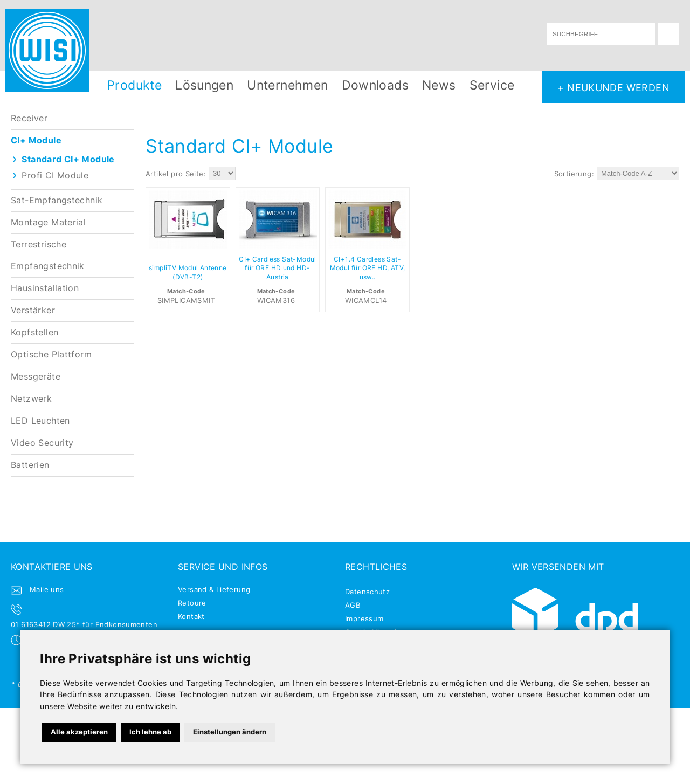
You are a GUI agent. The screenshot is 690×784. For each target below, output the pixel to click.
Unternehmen (287, 85)
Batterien (30, 465)
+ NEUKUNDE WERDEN (613, 87)
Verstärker (33, 310)
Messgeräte (36, 377)
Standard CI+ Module (68, 159)
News (439, 85)
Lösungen (204, 85)
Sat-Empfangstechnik (57, 200)
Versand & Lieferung (214, 589)
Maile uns (47, 589)
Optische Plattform (51, 355)
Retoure (192, 603)
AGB (353, 605)
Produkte (134, 85)
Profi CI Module (55, 176)
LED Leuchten (40, 421)
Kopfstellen (34, 332)
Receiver (29, 118)
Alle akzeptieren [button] (79, 732)
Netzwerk (31, 399)
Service (492, 85)
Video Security (42, 443)
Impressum (364, 618)
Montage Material (48, 222)
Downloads (375, 85)
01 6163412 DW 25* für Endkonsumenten (84, 624)
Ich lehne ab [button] (150, 732)
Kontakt (191, 616)
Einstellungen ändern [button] (230, 732)
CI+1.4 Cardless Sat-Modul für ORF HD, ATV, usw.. (368, 269)
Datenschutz (367, 592)
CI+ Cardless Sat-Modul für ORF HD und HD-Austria (278, 269)
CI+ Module (36, 140)
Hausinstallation (45, 288)
